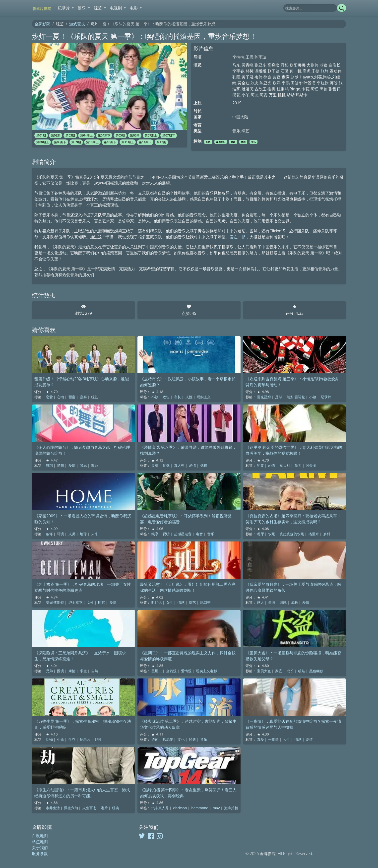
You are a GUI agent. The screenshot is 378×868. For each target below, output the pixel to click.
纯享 (155, 534)
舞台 (95, 465)
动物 (49, 739)
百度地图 (40, 836)
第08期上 (43, 142)
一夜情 (273, 739)
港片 (104, 808)
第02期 (56, 135)
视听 (166, 534)
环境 (61, 534)
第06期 (135, 135)
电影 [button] (134, 8)
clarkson (180, 808)
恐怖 (272, 465)
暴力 (298, 465)
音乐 (253, 142)
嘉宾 (83, 397)
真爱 (260, 739)
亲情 (72, 671)
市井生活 (53, 808)
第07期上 (151, 135)
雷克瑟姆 (264, 397)
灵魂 (155, 465)
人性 (189, 397)
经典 (192, 739)
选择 (204, 465)
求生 (83, 671)
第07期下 (169, 135)
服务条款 (40, 854)
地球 (83, 534)
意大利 (285, 465)
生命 (61, 739)
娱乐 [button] (82, 8)
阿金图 (311, 465)
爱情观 (186, 671)
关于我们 (40, 848)
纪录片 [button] (64, 8)
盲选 (166, 465)
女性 (90, 602)
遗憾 (272, 602)
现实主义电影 (206, 671)
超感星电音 (183, 534)
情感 (181, 602)
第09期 (76, 142)
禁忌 (83, 465)
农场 (272, 534)
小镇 (155, 397)
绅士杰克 (75, 602)
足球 (279, 397)
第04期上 (86, 135)
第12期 (161, 142)
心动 (61, 397)
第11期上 (128, 142)
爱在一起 (238, 237)
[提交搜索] (342, 8)
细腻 (283, 602)
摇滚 (233, 142)
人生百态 (89, 808)
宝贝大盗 (264, 671)
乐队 (208, 142)
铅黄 (260, 465)
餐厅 (260, 534)
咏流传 (168, 739)
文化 (181, 739)
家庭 (279, 671)
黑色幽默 (316, 671)
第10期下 (110, 142)
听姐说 (157, 602)
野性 (98, 739)
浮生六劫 (71, 808)
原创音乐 (221, 142)
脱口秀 (205, 602)
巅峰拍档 (231, 808)
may (216, 808)
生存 (72, 739)
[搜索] (310, 8)
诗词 (155, 739)
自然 (95, 671)
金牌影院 (42, 24)
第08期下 (60, 142)
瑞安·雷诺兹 (296, 397)
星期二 (157, 671)
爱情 (72, 465)
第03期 (70, 135)
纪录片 (326, 397)
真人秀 (179, 465)
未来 (95, 534)
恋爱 (49, 397)
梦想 (243, 142)
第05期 (120, 135)
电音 (199, 534)
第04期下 (104, 135)
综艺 (95, 397)
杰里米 (314, 534)
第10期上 (92, 142)
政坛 (166, 397)
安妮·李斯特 (55, 602)
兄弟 (49, 671)
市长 (178, 397)
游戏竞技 (77, 24)
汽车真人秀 (160, 808)
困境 (61, 671)
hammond (200, 808)
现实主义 (204, 397)
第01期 (41, 135)
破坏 (49, 534)
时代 (102, 602)
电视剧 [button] (116, 8)
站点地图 (40, 842)
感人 (260, 602)
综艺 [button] (98, 8)
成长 (295, 602)
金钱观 (171, 671)
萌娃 (302, 671)
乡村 (327, 534)
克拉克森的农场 (292, 534)
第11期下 (145, 142)
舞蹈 (49, 465)
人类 (72, 534)
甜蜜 (72, 397)
